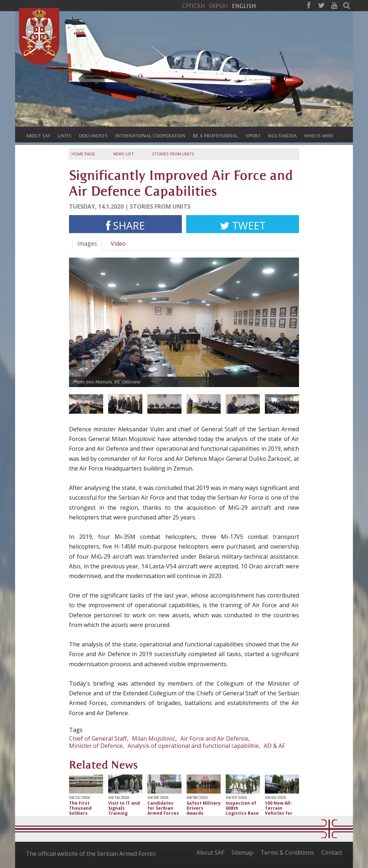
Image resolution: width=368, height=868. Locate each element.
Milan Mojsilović (154, 739)
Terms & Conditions (287, 853)
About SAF (210, 853)
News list (123, 154)
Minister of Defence (96, 746)
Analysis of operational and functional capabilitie (193, 746)
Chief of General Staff (98, 739)
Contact (332, 853)
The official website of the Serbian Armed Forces (91, 854)
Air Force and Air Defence (214, 739)
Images (87, 244)
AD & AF (274, 746)
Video (118, 244)
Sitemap (242, 853)
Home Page (83, 154)
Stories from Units (173, 154)
